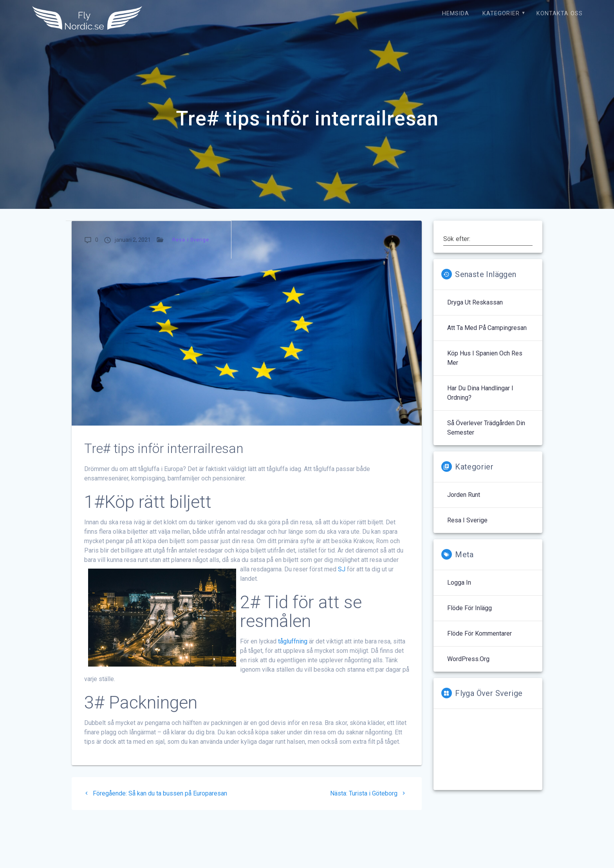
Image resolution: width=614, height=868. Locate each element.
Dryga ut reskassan (475, 302)
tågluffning (293, 641)
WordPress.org (468, 659)
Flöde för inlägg (470, 608)
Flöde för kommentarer (479, 633)
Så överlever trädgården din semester (486, 428)
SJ (342, 569)
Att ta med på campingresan (487, 328)
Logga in (459, 583)
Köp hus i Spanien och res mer (485, 358)
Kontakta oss (560, 14)
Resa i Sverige (191, 240)
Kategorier (501, 14)
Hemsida (456, 14)
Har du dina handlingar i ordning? (480, 393)
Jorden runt (464, 495)
